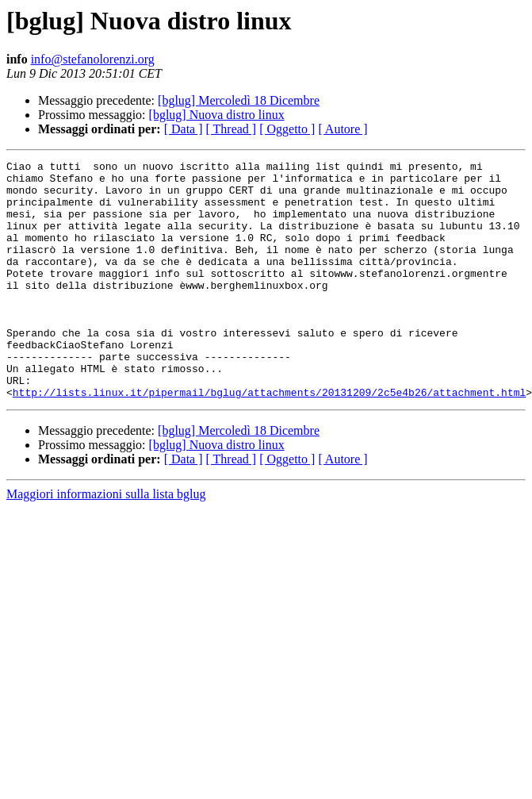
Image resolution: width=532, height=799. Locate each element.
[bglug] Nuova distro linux (217, 115)
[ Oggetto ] (287, 129)
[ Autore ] (343, 129)
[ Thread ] (232, 129)
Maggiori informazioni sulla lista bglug (106, 542)
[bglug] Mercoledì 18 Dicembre (239, 100)
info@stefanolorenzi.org (93, 59)
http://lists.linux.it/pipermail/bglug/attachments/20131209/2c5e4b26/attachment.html (269, 440)
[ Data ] (184, 129)
